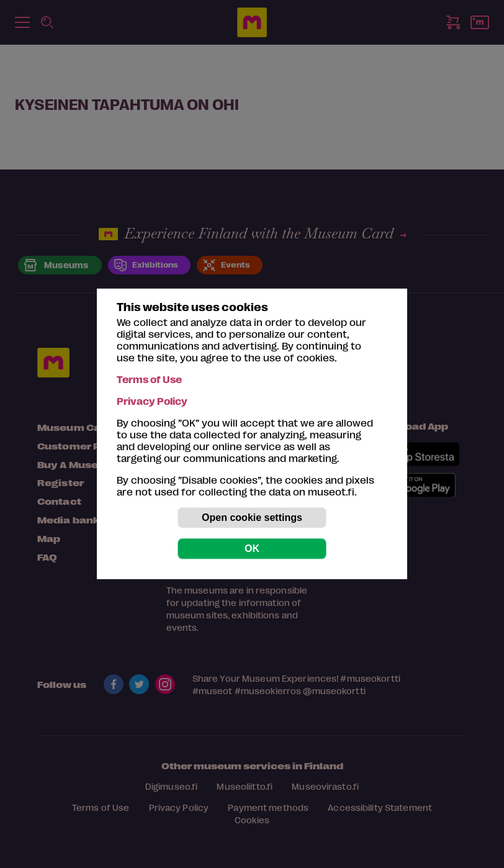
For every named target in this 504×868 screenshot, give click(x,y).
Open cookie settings (252, 518)
